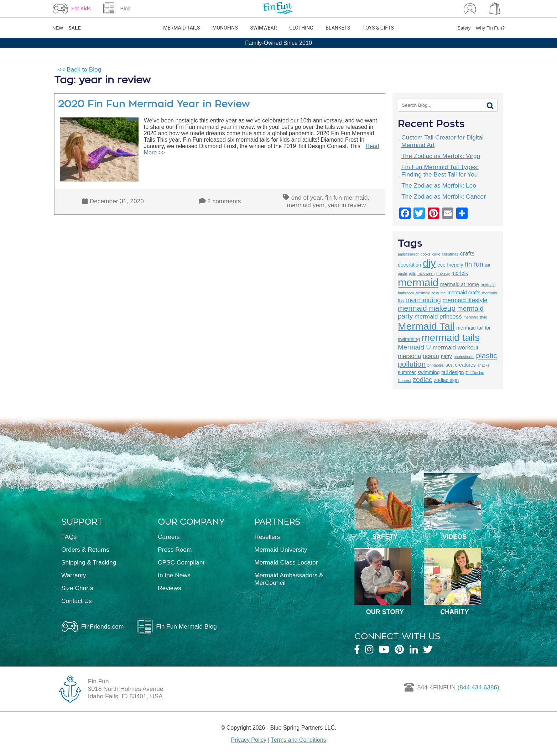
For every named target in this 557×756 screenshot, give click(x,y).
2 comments (224, 201)
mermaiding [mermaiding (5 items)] (423, 300)
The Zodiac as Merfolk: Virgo (441, 156)
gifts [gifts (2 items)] (412, 273)
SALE (75, 28)
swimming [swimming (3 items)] (428, 372)
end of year (307, 198)
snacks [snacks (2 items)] (483, 365)
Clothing (301, 28)
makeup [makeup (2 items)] (443, 273)
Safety (464, 28)
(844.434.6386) (478, 687)
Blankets (338, 28)
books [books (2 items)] (425, 254)
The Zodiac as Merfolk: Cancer (444, 196)
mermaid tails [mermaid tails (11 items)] (451, 338)
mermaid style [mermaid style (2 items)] (475, 317)
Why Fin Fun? (490, 28)
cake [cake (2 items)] (436, 254)
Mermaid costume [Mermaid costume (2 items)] (431, 293)
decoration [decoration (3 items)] (409, 265)
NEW (58, 28)
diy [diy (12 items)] (429, 263)
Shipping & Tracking (89, 562)
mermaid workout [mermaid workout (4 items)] (456, 348)
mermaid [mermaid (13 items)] (418, 282)
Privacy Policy (249, 740)
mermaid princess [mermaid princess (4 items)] (438, 317)
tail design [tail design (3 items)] (452, 372)
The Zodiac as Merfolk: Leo (439, 185)
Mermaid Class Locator (286, 562)
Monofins (225, 28)
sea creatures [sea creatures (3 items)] (461, 365)
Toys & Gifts (378, 28)
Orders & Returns (85, 550)
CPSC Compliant (181, 562)
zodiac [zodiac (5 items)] (423, 380)
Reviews (169, 588)
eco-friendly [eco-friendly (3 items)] (450, 265)
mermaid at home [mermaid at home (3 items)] (460, 284)
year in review (347, 205)
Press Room (175, 550)
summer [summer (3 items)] (407, 372)
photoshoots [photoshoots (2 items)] (464, 357)
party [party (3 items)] (446, 356)
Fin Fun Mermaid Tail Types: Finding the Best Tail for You (440, 171)
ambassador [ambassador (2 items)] (408, 254)
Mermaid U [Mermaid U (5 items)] (414, 347)
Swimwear (263, 28)
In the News (174, 575)
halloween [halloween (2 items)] (426, 273)
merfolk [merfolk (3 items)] (460, 273)
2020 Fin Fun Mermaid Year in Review (154, 104)
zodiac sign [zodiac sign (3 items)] (446, 380)
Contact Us (77, 601)
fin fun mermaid (346, 198)
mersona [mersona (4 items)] (409, 356)
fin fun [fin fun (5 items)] (474, 264)
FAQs (69, 537)
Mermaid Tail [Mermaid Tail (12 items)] (426, 326)
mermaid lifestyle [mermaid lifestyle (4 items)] (465, 300)
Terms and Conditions (299, 740)
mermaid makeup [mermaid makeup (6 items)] (427, 308)
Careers (169, 537)
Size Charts (77, 588)
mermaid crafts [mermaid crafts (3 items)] (464, 293)
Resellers (267, 537)
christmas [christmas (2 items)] (450, 254)
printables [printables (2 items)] (436, 365)
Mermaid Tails (181, 28)
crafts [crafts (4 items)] (467, 254)
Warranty (74, 575)
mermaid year (306, 205)
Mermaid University (281, 550)
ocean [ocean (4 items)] (431, 356)
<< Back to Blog (79, 69)
